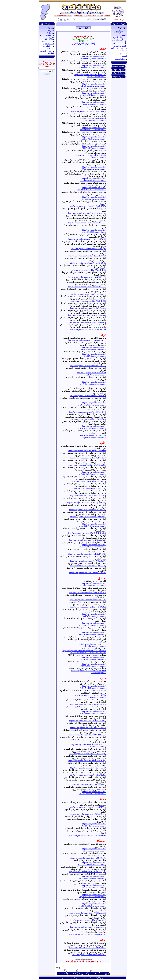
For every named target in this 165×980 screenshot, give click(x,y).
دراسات (118, 32)
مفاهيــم (120, 31)
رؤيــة (50, 28)
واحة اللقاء (48, 39)
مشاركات (49, 33)
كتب (124, 35)
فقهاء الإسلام (120, 59)
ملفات (49, 35)
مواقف (50, 30)
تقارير (51, 37)
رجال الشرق (118, 37)
